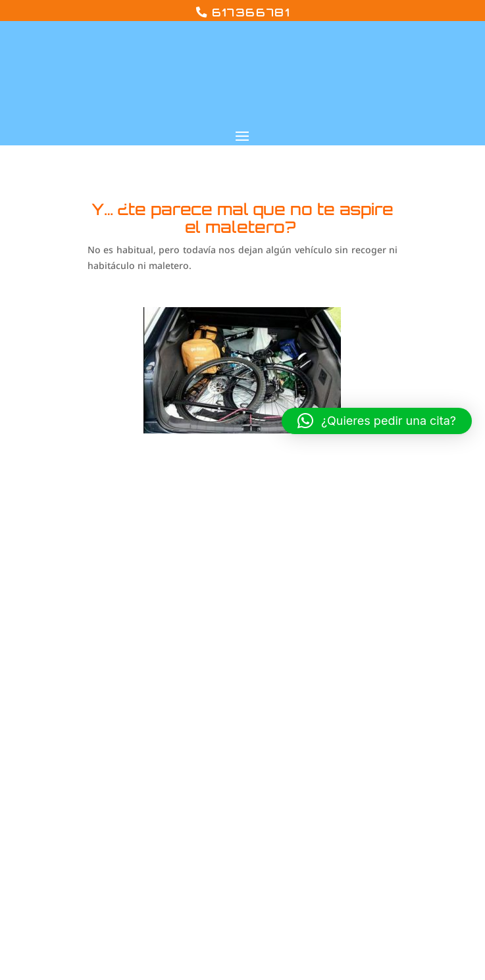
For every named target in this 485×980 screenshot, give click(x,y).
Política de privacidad (388, 667)
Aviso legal (362, 646)
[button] (377, 421)
